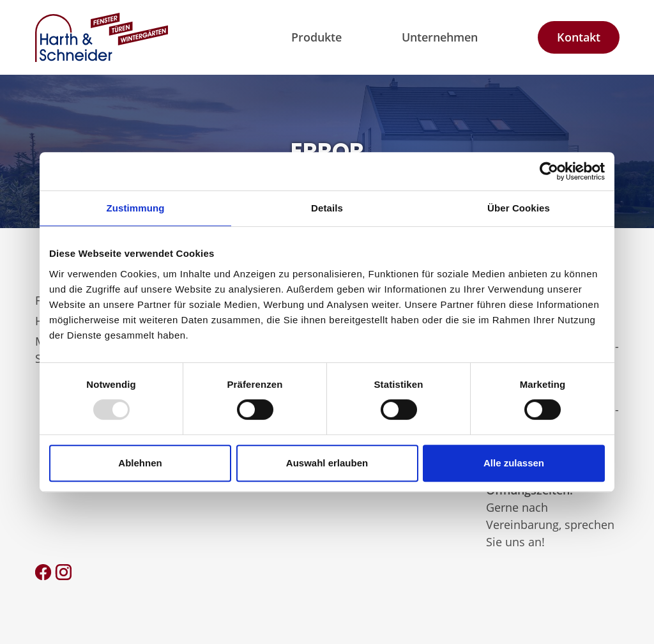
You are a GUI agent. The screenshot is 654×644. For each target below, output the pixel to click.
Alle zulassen (514, 463)
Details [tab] (327, 208)
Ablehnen (140, 463)
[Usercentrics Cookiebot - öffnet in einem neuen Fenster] (549, 171)
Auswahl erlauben (327, 463)
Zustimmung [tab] (136, 208)
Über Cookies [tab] (519, 208)
